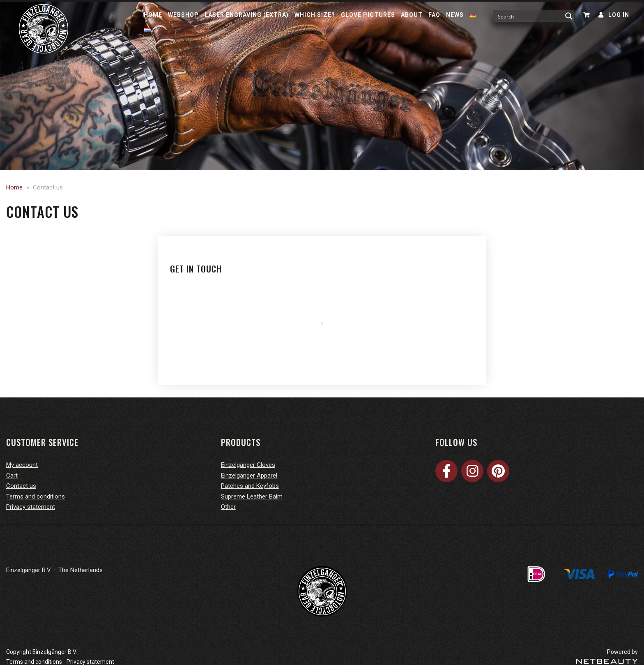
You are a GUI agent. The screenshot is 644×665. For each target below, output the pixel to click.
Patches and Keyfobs (250, 486)
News (455, 15)
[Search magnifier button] (569, 16)
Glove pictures (368, 15)
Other (228, 507)
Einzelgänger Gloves (248, 465)
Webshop (183, 15)
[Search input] (529, 16)
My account (22, 465)
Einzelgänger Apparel (249, 476)
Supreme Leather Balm (252, 496)
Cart (12, 476)
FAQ (434, 15)
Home (153, 15)
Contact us (21, 486)
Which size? (315, 15)
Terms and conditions (36, 496)
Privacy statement (31, 507)
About (412, 15)
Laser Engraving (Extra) (247, 15)
